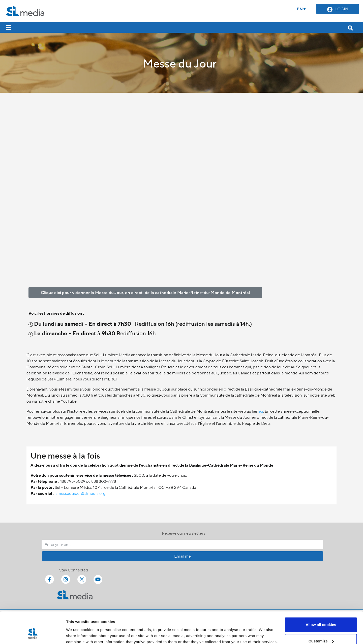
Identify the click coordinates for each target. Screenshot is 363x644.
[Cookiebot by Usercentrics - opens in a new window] (33, 634)
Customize (321, 614)
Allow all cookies (321, 598)
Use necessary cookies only (321, 631)
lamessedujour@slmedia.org (80, 493)
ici (261, 411)
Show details (78, 629)
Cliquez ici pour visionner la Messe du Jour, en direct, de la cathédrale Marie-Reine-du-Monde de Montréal (145, 292)
